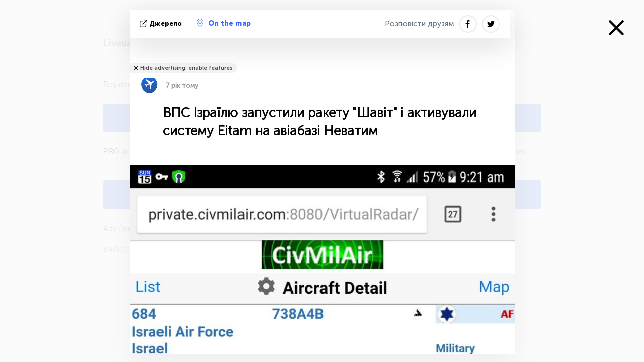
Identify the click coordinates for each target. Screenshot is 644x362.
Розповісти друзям (420, 24)
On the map (224, 23)
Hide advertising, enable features (186, 68)
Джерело (162, 23)
